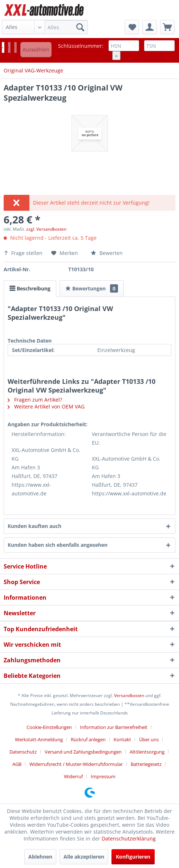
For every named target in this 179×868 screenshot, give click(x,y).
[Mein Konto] (150, 27)
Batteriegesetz (146, 764)
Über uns (149, 739)
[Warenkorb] (167, 27)
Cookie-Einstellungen (49, 727)
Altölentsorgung (147, 752)
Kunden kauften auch (34, 526)
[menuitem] (45, 27)
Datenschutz (23, 752)
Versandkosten (129, 695)
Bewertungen (92, 288)
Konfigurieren (133, 857)
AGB (17, 764)
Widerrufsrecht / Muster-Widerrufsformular (76, 764)
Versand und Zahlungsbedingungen (83, 752)
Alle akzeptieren (84, 857)
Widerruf (73, 776)
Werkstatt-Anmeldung (39, 739)
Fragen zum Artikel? (35, 400)
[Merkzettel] (132, 27)
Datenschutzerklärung (129, 838)
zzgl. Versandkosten (46, 229)
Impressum (103, 776)
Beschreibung (30, 288)
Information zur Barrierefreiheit (114, 727)
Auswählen (36, 49)
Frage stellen (24, 253)
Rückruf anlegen (88, 739)
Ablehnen (40, 857)
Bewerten (107, 253)
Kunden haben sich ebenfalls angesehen (58, 545)
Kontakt (122, 739)
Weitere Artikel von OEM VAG (46, 406)
